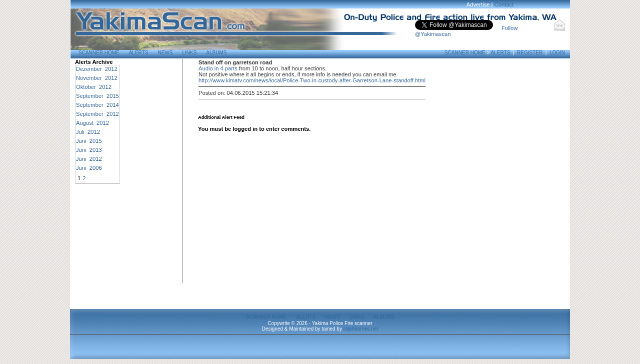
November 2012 (97, 78)
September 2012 (97, 114)
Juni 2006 (89, 168)
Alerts (139, 53)
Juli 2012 (88, 132)
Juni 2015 (89, 141)
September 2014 (97, 105)
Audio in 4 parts (218, 68)
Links (189, 53)
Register (530, 53)
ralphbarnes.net (361, 329)
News (165, 53)
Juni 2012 (89, 159)
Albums (216, 53)
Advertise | (480, 4)
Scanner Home (99, 53)
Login (557, 53)
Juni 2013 (89, 150)
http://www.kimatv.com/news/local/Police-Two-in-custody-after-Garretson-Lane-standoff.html (312, 80)
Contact (504, 4)
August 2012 (92, 123)
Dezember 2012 (97, 69)
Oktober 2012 (94, 87)
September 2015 (97, 96)
